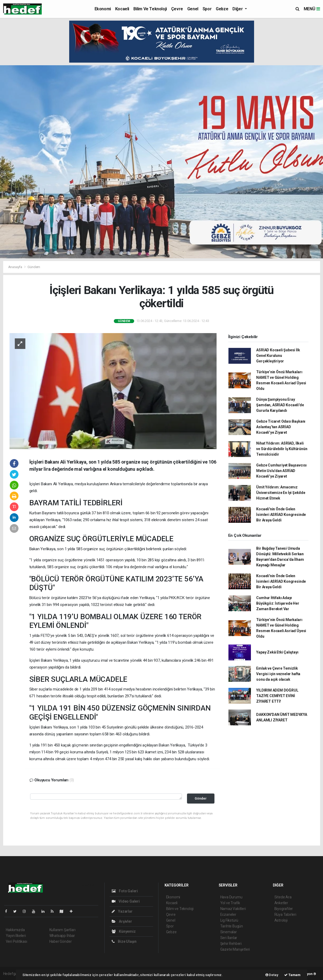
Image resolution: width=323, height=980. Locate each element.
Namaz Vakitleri (233, 909)
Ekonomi (103, 9)
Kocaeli (122, 9)
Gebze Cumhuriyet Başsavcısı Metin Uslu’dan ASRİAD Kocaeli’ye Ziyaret (281, 471)
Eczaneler (228, 914)
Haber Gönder (61, 941)
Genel (193, 9)
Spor (207, 9)
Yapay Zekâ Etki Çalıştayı (277, 652)
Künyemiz (124, 931)
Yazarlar (122, 911)
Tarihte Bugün (232, 926)
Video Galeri (126, 901)
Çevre (177, 9)
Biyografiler (284, 909)
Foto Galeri (125, 891)
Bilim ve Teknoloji (150, 9)
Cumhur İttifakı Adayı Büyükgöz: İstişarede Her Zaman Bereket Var (278, 603)
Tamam (292, 975)
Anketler (281, 903)
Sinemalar (229, 932)
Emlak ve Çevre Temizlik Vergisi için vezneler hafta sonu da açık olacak (278, 674)
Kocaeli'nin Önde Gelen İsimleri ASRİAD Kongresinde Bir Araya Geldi (281, 515)
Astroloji (281, 920)
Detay (272, 975)
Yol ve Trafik (230, 903)
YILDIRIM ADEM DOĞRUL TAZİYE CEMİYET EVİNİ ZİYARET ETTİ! (277, 696)
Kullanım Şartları (62, 930)
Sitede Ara (283, 897)
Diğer (238, 9)
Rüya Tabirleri (285, 914)
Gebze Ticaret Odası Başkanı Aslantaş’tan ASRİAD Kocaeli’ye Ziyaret (281, 427)
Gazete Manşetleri (235, 949)
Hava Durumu (231, 897)
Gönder (201, 798)
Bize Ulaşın (124, 941)
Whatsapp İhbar (62, 936)
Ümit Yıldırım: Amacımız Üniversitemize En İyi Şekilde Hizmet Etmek (281, 493)
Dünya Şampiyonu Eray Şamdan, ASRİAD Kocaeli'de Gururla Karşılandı (280, 405)
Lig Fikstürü (229, 920)
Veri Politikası (17, 941)
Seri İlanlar (229, 938)
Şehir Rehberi (231, 944)
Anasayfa (16, 267)
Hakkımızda (15, 930)
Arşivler (122, 921)
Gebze (222, 9)
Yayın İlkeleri (16, 936)
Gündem (34, 267)
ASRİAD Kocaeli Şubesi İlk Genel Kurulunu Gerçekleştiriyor (278, 356)
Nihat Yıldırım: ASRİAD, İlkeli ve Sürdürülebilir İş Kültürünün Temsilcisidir (282, 449)
